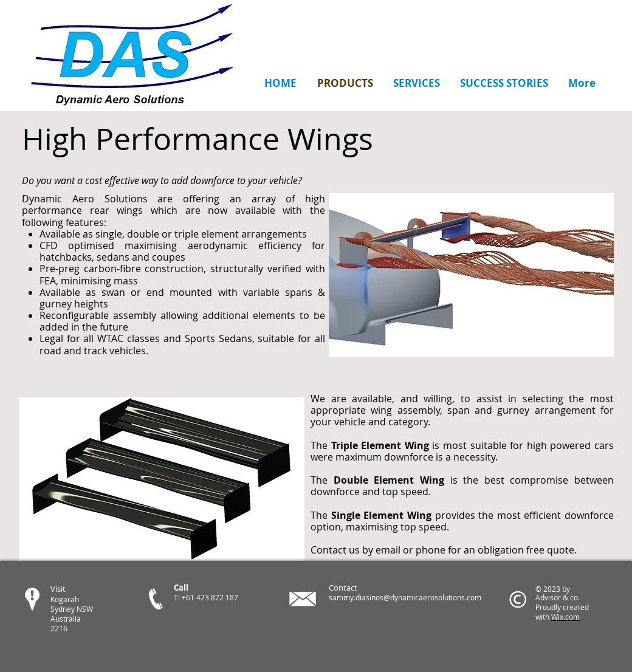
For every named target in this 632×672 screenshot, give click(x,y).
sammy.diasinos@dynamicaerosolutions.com (405, 597)
